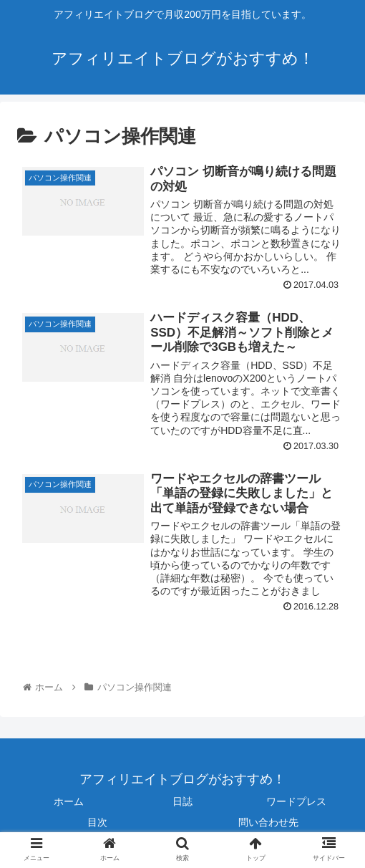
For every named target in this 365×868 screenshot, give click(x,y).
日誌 (182, 801)
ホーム (69, 801)
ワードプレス (296, 801)
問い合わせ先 (268, 822)
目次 (97, 822)
